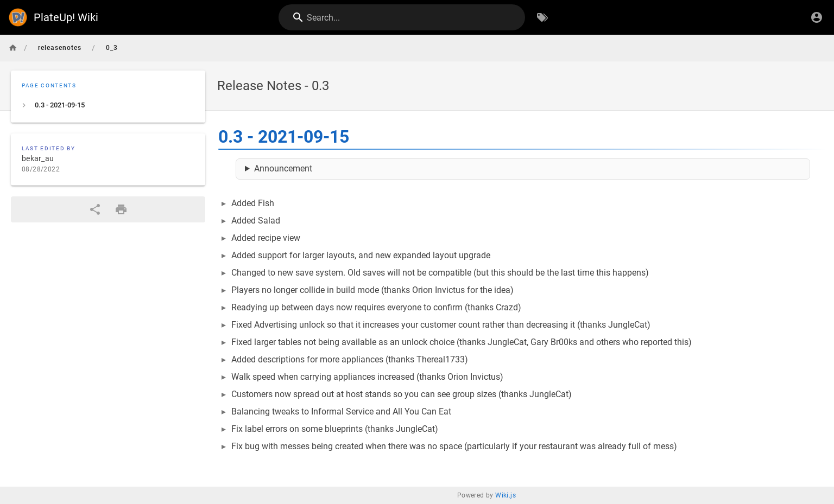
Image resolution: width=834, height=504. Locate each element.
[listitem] (108, 105)
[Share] (95, 209)
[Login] (817, 17)
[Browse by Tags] (542, 17)
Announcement (283, 168)
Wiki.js (506, 495)
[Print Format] (121, 209)
